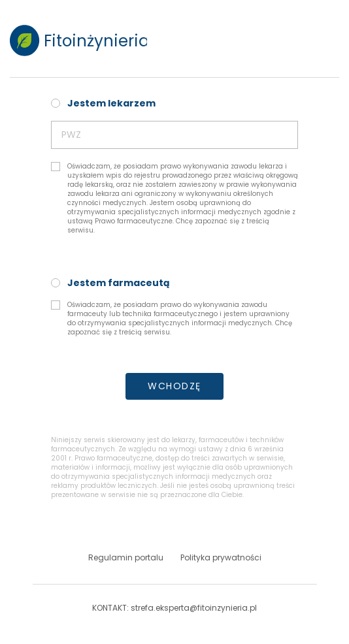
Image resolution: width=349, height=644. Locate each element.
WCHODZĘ (174, 386)
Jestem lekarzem (111, 103)
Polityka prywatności (221, 558)
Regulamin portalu (126, 558)
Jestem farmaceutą (119, 283)
